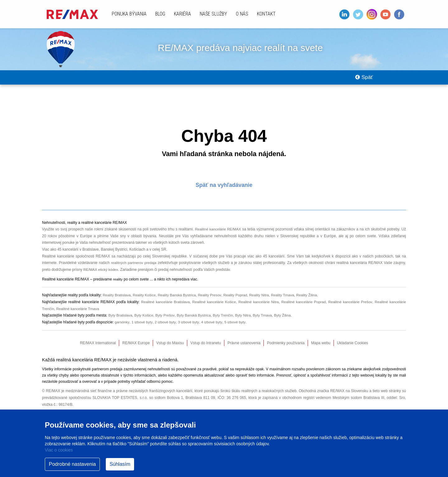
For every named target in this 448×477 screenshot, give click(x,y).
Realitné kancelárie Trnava (79, 313)
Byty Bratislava (121, 320)
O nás (242, 14)
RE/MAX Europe (136, 347)
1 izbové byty (142, 326)
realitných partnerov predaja (134, 267)
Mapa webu (321, 347)
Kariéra (182, 14)
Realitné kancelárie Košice (213, 306)
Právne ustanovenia (244, 347)
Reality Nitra (263, 299)
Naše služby (213, 14)
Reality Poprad (239, 299)
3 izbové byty (190, 326)
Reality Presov (212, 299)
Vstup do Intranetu (206, 347)
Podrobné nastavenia (72, 464)
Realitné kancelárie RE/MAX (218, 234)
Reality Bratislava (117, 299)
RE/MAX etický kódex (101, 274)
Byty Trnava (266, 320)
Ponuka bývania (129, 14)
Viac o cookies (59, 450)
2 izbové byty (166, 326)
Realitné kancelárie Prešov (350, 306)
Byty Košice (145, 320)
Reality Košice (146, 299)
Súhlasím (120, 464)
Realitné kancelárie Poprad (303, 306)
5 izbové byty (237, 326)
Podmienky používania (286, 347)
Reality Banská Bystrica (179, 299)
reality (118, 284)
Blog (160, 14)
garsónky (122, 326)
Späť (363, 80)
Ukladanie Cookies (352, 347)
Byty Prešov (167, 320)
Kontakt (266, 14)
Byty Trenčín (226, 320)
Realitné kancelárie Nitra (258, 306)
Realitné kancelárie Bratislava (164, 306)
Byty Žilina (287, 320)
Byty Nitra (246, 320)
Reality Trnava (288, 299)
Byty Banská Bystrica (196, 320)
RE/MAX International (98, 347)
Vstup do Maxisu (170, 347)
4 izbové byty (213, 326)
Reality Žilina (312, 299)
